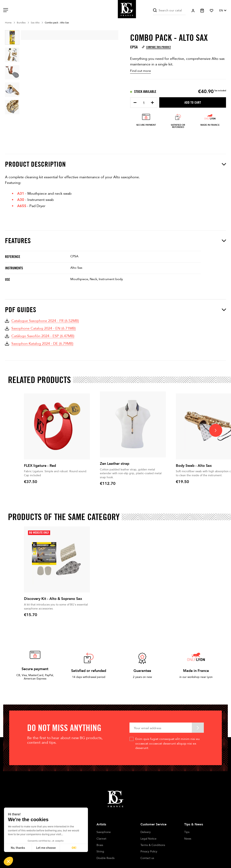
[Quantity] (144, 103)
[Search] (169, 11)
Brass (100, 845)
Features (115, 241)
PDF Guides (115, 310)
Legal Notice (148, 839)
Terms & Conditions (153, 845)
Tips (187, 832)
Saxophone (104, 832)
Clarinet (101, 839)
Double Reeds (106, 858)
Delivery (146, 832)
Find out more (140, 71)
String (100, 851)
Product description (115, 164)
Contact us (147, 858)
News (188, 839)
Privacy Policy (149, 851)
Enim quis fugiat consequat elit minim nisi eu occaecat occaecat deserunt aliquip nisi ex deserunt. (167, 743)
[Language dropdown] (223, 11)
